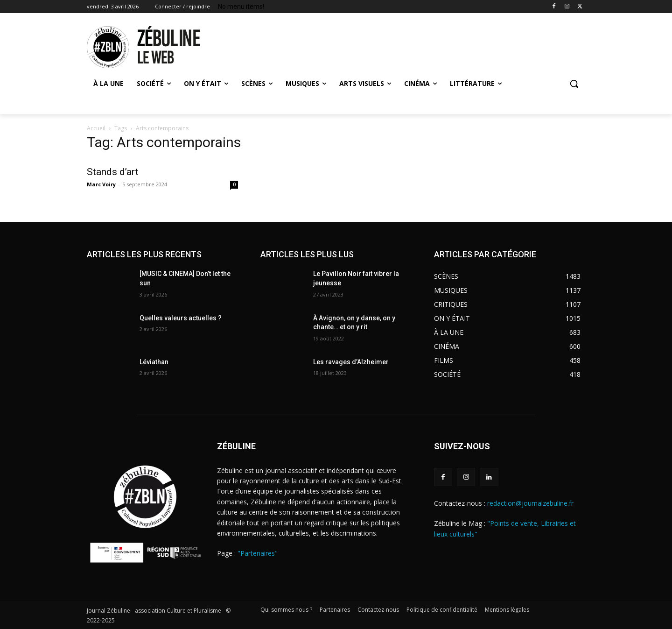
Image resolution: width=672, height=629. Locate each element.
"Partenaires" (258, 553)
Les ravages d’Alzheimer (351, 362)
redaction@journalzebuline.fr (530, 503)
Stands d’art (113, 172)
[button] (574, 84)
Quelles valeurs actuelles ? (181, 318)
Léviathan (154, 362)
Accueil (96, 128)
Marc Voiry (101, 184)
